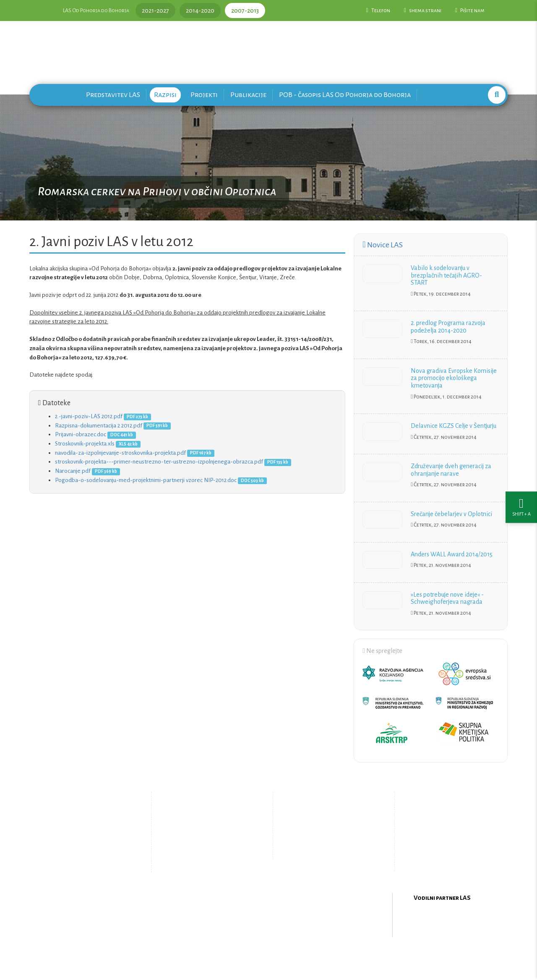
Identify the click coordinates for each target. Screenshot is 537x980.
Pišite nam (470, 10)
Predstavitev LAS (113, 95)
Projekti (204, 95)
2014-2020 (200, 10)
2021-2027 (155, 10)
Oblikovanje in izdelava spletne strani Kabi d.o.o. (268, 958)
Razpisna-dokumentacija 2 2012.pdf (99, 426)
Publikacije (248, 95)
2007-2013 (245, 10)
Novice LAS (382, 245)
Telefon (378, 10)
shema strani (423, 10)
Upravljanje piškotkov (326, 850)
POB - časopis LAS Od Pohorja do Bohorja (345, 95)
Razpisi (165, 95)
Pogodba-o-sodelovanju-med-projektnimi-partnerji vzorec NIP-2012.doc (146, 480)
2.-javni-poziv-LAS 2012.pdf (89, 416)
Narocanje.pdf (73, 471)
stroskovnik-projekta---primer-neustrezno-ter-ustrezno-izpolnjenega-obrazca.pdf (159, 462)
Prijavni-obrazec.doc (81, 434)
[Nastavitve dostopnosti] (521, 490)
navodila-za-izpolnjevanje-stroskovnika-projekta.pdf (120, 453)
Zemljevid (199, 857)
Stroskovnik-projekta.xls (85, 444)
